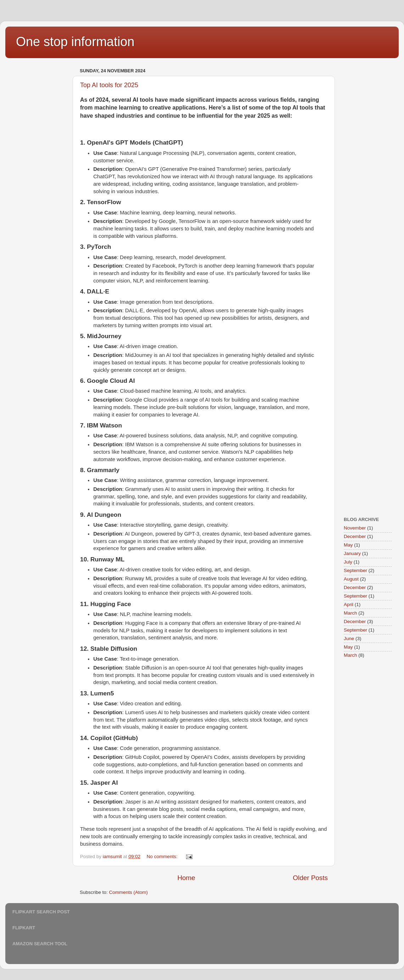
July (348, 562)
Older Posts (310, 878)
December (355, 536)
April (349, 604)
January (352, 553)
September (355, 570)
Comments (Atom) (129, 892)
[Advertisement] (41, 172)
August (351, 579)
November (355, 528)
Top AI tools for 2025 (109, 85)
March (350, 613)
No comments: (163, 856)
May (348, 545)
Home (186, 878)
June (349, 639)
